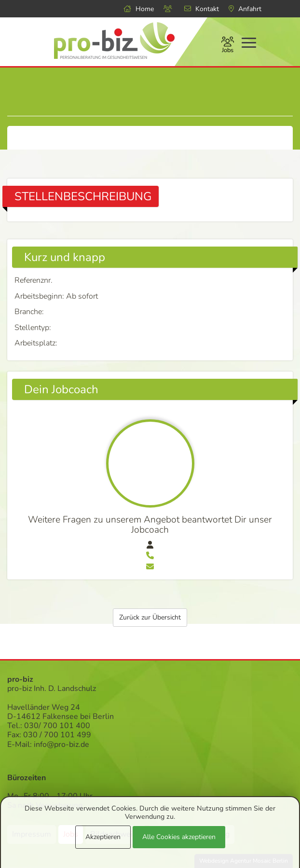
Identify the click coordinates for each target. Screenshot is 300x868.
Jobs (228, 46)
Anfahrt (245, 9)
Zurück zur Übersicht (150, 617)
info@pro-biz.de (61, 744)
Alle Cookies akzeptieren (179, 837)
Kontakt (202, 9)
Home (139, 9)
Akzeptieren (103, 837)
